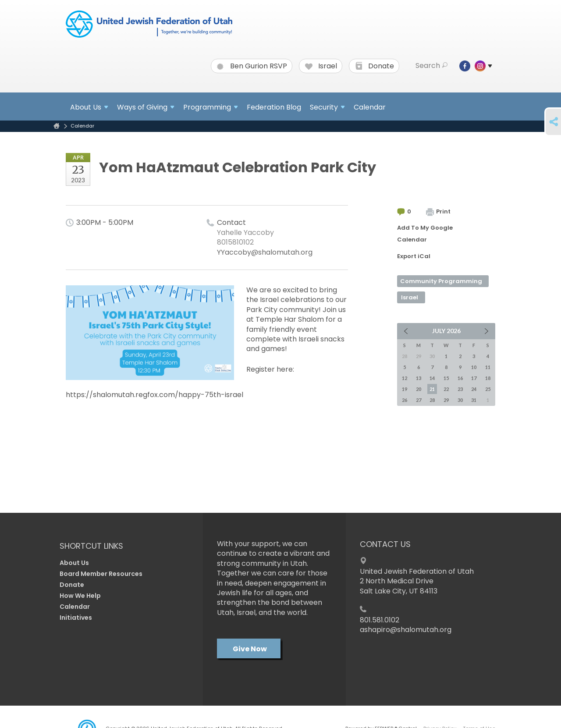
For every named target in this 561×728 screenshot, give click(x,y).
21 (432, 389)
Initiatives (76, 618)
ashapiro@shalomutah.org (406, 630)
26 (405, 400)
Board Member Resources (101, 574)
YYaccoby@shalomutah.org (265, 252)
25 (488, 389)
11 (488, 367)
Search (431, 66)
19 (405, 389)
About (89, 107)
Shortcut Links (91, 546)
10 (474, 367)
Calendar (370, 107)
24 (474, 389)
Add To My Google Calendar (425, 234)
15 (446, 378)
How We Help (80, 596)
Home (57, 126)
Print (438, 211)
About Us (74, 563)
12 (405, 378)
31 (474, 400)
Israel (321, 66)
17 (474, 378)
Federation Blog (274, 107)
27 (419, 400)
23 (460, 389)
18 (488, 378)
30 (460, 400)
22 (446, 389)
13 (419, 378)
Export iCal (414, 256)
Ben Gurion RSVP (252, 66)
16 (460, 378)
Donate (375, 66)
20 (419, 389)
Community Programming (441, 281)
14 (432, 378)
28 (432, 400)
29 (446, 400)
